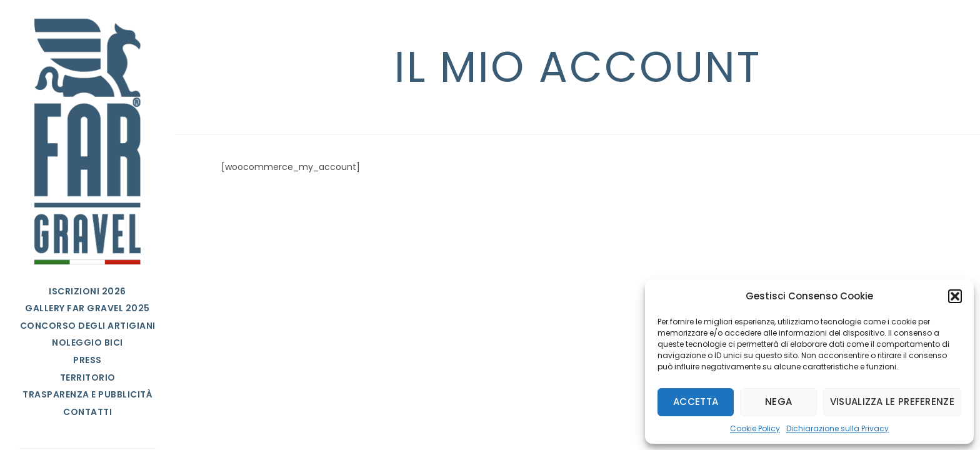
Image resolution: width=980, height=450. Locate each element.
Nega (778, 402)
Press (87, 360)
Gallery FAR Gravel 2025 (87, 308)
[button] (955, 296)
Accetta (696, 402)
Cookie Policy (755, 428)
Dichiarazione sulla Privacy (837, 428)
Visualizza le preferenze (892, 402)
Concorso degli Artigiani (88, 326)
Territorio (88, 377)
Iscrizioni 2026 (87, 291)
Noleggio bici (87, 342)
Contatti (87, 412)
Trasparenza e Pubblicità (87, 394)
